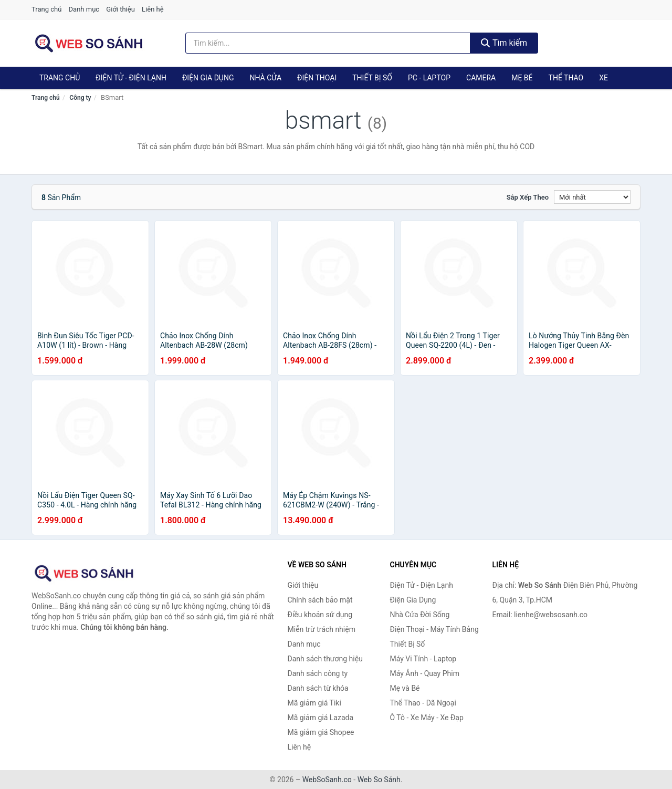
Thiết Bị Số (372, 78)
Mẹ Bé (522, 78)
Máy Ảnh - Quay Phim (425, 673)
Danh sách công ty (318, 673)
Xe (603, 78)
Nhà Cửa (265, 78)
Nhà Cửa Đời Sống (420, 615)
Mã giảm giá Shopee (321, 732)
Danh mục (84, 9)
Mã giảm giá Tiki (314, 703)
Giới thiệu (120, 9)
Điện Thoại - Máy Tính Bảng (434, 629)
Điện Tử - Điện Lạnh (131, 78)
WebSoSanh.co (327, 780)
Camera (481, 78)
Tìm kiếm (504, 43)
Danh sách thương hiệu (325, 659)
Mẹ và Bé (405, 688)
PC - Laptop (429, 78)
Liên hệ (153, 9)
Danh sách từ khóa (318, 688)
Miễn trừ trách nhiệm (322, 629)
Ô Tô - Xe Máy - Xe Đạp (427, 718)
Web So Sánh (379, 780)
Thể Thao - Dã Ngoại (423, 703)
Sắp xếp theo (528, 197)
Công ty (80, 98)
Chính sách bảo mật (320, 600)
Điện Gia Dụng (208, 78)
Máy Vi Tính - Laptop (423, 659)
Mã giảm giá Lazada (321, 718)
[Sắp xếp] (592, 197)
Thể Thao (566, 78)
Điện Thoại (317, 78)
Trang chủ (46, 9)
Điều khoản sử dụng (320, 615)
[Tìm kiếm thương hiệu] (328, 43)
